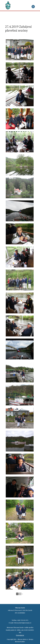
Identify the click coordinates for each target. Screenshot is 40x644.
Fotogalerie (20, 635)
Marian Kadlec (20, 642)
